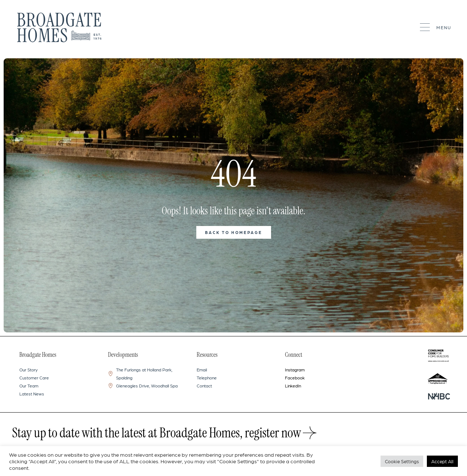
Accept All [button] (442, 461)
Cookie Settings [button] (402, 461)
